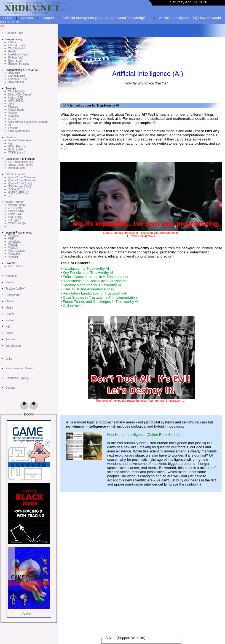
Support (48, 18)
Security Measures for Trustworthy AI (92, 285)
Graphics (14, 116)
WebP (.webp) (17, 223)
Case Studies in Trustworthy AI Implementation (100, 297)
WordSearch (13, 346)
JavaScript (15, 242)
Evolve (10, 320)
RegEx (12, 51)
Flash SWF (15, 214)
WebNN (13, 257)
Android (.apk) (17, 168)
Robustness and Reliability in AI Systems (95, 281)
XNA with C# (16, 82)
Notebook (11, 276)
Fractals (13, 128)
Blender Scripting (19, 64)
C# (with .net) (16, 45)
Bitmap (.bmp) (17, 205)
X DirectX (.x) (16, 190)
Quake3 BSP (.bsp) (20, 183)
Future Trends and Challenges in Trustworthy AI (101, 302)
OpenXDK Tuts (18, 79)
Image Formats (15, 202)
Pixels (9, 282)
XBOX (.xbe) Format (21, 165)
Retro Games (16, 251)
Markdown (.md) (18, 55)
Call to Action (73, 306)
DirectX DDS (16, 211)
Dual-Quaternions (19, 131)
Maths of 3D (16, 98)
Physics (13, 107)
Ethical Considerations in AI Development (96, 277)
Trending (11, 339)
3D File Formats (15, 174)
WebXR (13, 248)
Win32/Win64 (16, 48)
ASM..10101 (16, 101)
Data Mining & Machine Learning (28, 122)
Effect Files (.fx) (18, 146)
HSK (8, 327)
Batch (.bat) (15, 61)
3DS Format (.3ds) (20, 186)
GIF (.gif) (14, 220)
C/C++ (12, 42)
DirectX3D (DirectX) (20, 95)
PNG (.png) (15, 217)
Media (9, 308)
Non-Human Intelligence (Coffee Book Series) (144, 435)
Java (11, 104)
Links (9, 359)
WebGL (13, 245)
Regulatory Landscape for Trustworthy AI (95, 293)
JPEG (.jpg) (15, 208)
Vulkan (12, 113)
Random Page (14, 33)
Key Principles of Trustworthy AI (88, 273)
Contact (27, 18)
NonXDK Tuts (17, 76)
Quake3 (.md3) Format (22, 180)
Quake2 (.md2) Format (22, 177)
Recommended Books (19, 368)
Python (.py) (16, 58)
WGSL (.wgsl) (17, 153)
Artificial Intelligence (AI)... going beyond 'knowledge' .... (106, 18)
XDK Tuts (14, 73)
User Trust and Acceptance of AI (88, 289)
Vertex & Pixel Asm (20, 140)
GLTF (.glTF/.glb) (19, 193)
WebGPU (14, 254)
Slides (9, 333)
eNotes (10, 301)
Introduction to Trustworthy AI (86, 268)
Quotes (10, 314)
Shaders (11, 137)
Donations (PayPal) (17, 378)
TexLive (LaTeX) (15, 289)
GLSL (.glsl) (15, 149)
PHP (11, 239)
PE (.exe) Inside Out (21, 162)
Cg (10, 143)
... (9, 196)
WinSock (14, 236)
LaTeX (12, 119)
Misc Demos (16, 266)
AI (10, 125)
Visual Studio (16, 110)
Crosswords (13, 295)
